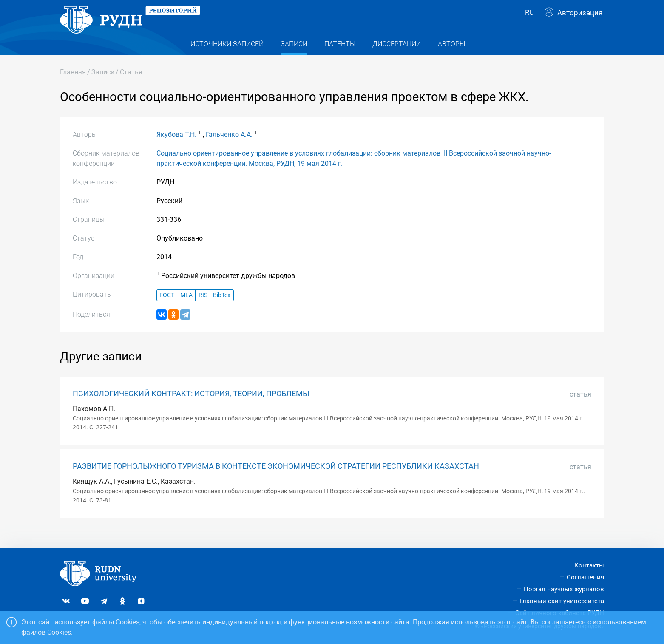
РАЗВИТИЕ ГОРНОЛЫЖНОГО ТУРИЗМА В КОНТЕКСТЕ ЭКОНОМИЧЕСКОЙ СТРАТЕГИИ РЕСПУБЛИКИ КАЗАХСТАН (276, 479)
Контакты (589, 565)
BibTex (222, 308)
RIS (203, 308)
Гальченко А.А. (229, 148)
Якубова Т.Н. (176, 148)
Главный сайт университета (562, 601)
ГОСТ (167, 308)
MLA (186, 308)
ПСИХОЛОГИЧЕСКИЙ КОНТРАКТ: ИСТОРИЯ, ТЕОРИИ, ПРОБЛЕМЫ (191, 407)
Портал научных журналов (564, 589)
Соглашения (585, 577)
